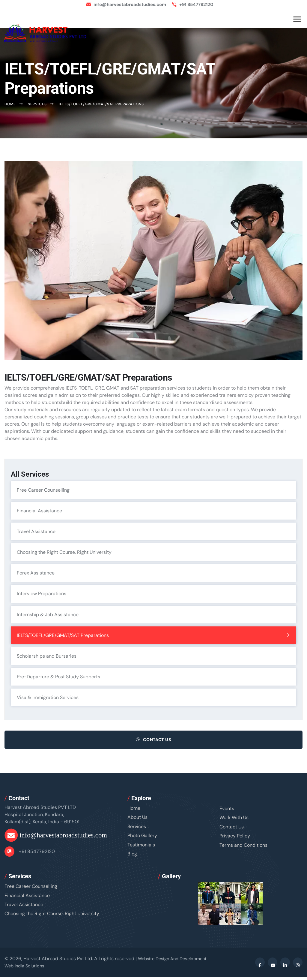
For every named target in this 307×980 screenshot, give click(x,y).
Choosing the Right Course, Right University (154, 553)
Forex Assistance (154, 574)
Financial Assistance (154, 511)
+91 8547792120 (196, 4)
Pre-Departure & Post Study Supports (154, 679)
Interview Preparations (154, 595)
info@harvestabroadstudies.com (125, 4)
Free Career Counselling (154, 490)
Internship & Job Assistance (154, 616)
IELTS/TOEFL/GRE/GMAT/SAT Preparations (154, 637)
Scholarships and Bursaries (154, 658)
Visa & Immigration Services (154, 700)
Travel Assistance (154, 532)
